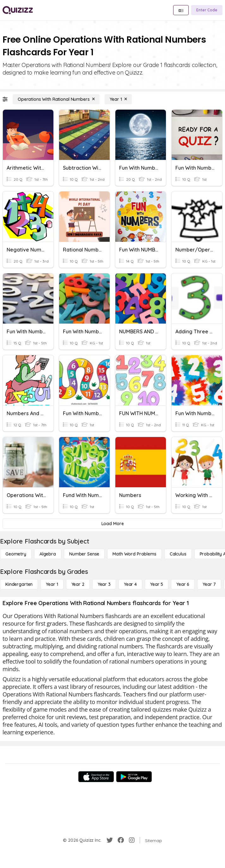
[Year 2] (78, 584)
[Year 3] (104, 584)
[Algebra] (48, 554)
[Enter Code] (207, 10)
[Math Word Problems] (134, 554)
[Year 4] (130, 584)
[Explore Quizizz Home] (18, 10)
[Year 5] (157, 584)
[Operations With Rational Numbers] (56, 99)
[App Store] (96, 777)
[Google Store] (134, 777)
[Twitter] (110, 840)
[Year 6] (183, 584)
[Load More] (113, 524)
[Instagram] (132, 840)
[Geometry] (16, 554)
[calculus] (178, 554)
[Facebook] (121, 840)
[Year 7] (209, 584)
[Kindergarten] (19, 584)
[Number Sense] (84, 554)
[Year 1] (118, 99)
